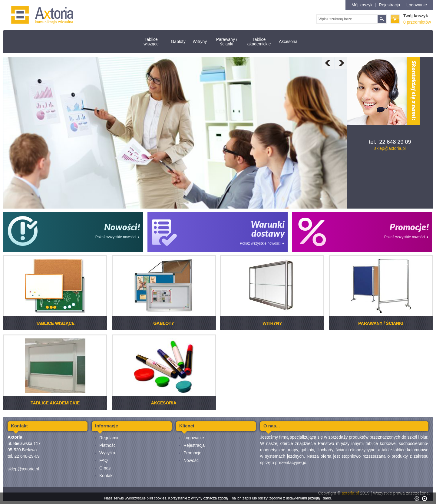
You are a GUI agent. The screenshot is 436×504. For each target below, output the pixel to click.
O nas (105, 468)
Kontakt (106, 476)
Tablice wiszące (151, 42)
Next (341, 63)
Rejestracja (389, 5)
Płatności (108, 445)
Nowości (192, 460)
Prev (328, 63)
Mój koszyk (362, 5)
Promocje (192, 453)
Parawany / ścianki (227, 42)
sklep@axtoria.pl (390, 148)
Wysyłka (107, 453)
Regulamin (109, 438)
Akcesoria (288, 41)
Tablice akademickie (259, 42)
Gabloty (178, 41)
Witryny (200, 41)
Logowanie (417, 5)
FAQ (104, 460)
